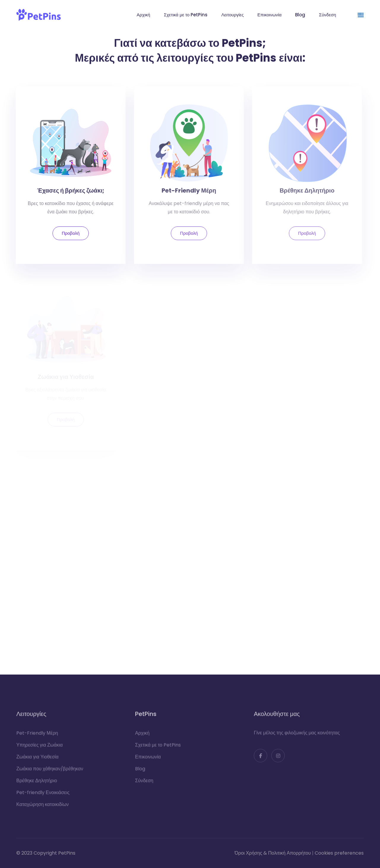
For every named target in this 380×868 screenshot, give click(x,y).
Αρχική (143, 15)
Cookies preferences (339, 853)
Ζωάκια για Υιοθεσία (37, 759)
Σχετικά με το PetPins (186, 15)
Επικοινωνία (269, 15)
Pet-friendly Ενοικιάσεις (43, 795)
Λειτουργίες (232, 15)
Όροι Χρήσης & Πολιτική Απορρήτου (273, 853)
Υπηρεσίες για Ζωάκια (39, 748)
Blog (300, 15)
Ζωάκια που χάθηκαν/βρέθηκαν (50, 771)
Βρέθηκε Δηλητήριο (37, 783)
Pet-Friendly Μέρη (37, 736)
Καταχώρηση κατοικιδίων (42, 807)
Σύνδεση (327, 15)
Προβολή (69, 233)
